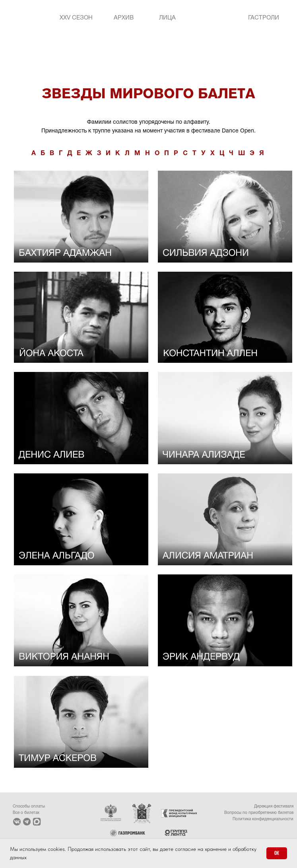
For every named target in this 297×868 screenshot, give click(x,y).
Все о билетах (26, 813)
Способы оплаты (29, 807)
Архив (124, 18)
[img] (213, 18)
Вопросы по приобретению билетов (259, 813)
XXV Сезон (76, 18)
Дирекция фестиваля (274, 807)
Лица (167, 18)
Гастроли (264, 18)
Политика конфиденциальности (263, 819)
